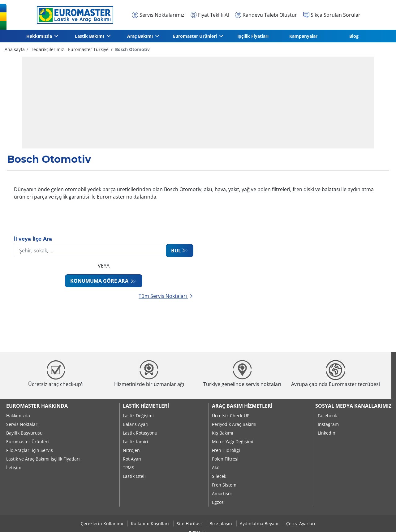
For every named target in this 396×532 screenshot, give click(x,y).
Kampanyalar (303, 36)
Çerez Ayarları (301, 523)
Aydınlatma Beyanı (260, 523)
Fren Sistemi (225, 485)
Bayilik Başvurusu (24, 433)
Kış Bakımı (223, 433)
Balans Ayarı (136, 424)
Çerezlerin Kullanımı (103, 523)
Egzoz (218, 502)
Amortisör (222, 493)
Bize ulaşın (221, 523)
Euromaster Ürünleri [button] (195, 36)
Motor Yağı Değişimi (233, 442)
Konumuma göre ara (100, 281)
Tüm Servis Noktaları (166, 296)
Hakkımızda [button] (39, 36)
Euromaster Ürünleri (28, 442)
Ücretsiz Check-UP (231, 416)
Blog (354, 36)
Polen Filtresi (225, 459)
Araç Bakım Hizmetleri (242, 406)
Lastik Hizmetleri (146, 406)
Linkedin (327, 433)
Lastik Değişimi (138, 416)
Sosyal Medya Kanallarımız (353, 406)
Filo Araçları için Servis (30, 450)
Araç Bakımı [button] (140, 36)
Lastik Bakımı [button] (90, 36)
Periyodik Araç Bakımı (234, 424)
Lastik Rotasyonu (140, 433)
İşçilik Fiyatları (253, 36)
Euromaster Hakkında (37, 406)
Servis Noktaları (22, 424)
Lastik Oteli (134, 476)
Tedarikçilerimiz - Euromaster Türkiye (69, 49)
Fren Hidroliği (226, 450)
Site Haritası (190, 523)
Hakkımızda (18, 416)
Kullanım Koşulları (151, 523)
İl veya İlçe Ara (33, 239)
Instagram (328, 424)
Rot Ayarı (132, 459)
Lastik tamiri (136, 442)
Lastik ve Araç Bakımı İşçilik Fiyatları (43, 459)
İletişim (14, 468)
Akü (216, 468)
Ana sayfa (15, 49)
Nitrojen (131, 450)
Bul (176, 251)
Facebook (327, 416)
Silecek (219, 476)
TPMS (129, 468)
